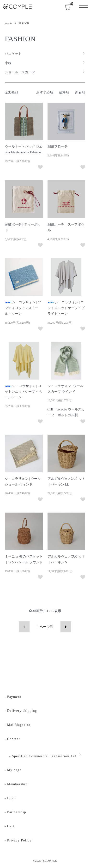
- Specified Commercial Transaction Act (43, 756)
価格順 (64, 92)
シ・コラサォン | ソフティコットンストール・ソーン (23, 308)
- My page (13, 770)
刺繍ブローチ (58, 147)
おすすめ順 (45, 92)
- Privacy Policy (18, 840)
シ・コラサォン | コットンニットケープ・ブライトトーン (66, 308)
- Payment (13, 697)
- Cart (9, 826)
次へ (66, 627)
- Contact (12, 739)
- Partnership (15, 812)
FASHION (24, 23)
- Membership (16, 784)
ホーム (8, 23)
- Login (11, 798)
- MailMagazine (18, 725)
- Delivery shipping (21, 711)
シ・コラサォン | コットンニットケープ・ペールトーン (23, 392)
